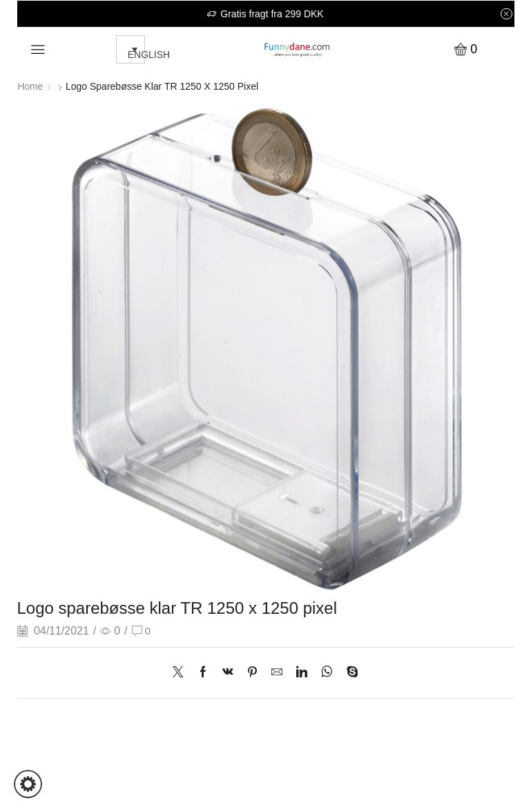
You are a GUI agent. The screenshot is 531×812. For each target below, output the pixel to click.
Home (31, 86)
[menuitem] (131, 49)
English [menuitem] (149, 55)
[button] (28, 784)
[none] (127, 49)
